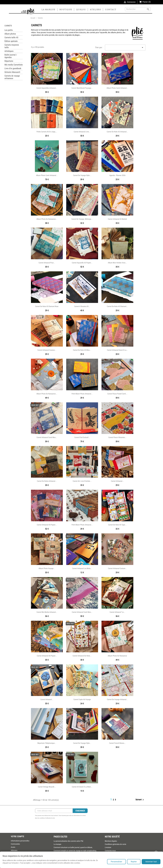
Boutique (66, 9)
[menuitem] (77, 841)
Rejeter (134, 862)
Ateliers (95, 9)
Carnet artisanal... (117, 481)
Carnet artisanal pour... (47, 263)
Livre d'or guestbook (13, 68)
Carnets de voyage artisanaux (12, 77)
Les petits (9, 30)
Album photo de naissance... (47, 219)
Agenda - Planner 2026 (117, 175)
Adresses (14, 850)
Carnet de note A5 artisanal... (117, 132)
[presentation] (54, 826)
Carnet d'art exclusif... (82, 437)
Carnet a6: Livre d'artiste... (82, 481)
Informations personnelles (20, 841)
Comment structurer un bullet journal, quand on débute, (73, 847)
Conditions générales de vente (116, 844)
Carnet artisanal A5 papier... (47, 525)
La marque (48, 9)
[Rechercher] (138, 9)
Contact (111, 9)
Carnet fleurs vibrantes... (117, 437)
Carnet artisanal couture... (47, 350)
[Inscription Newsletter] (54, 811)
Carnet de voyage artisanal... (117, 699)
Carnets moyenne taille (12, 46)
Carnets (8, 26)
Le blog (81, 9)
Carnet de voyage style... (82, 175)
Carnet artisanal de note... (82, 656)
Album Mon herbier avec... (117, 263)
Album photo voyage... (47, 568)
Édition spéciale (11, 41)
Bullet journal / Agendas (11, 56)
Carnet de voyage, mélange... (82, 219)
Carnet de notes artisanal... (47, 481)
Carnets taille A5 (11, 37)
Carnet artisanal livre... (82, 132)
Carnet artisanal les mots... (82, 568)
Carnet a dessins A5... (82, 306)
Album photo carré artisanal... (117, 88)
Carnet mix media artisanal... (47, 612)
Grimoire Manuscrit (12, 72)
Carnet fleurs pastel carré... (117, 394)
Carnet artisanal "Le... (117, 612)
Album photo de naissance (117, 656)
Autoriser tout (151, 862)
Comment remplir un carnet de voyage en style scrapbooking (75, 851)
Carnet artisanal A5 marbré (117, 219)
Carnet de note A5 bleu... (82, 350)
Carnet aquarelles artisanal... (47, 88)
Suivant (140, 800)
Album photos (10, 34)
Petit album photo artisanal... (82, 394)
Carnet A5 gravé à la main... (82, 787)
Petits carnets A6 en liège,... (47, 132)
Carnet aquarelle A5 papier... (82, 263)
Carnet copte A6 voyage (82, 699)
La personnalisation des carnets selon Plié (68, 841)
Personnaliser (116, 862)
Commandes (15, 844)
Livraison (108, 847)
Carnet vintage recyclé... (47, 787)
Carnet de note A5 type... (117, 525)
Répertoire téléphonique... (47, 743)
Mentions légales (111, 841)
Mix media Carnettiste (14, 65)
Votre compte (17, 836)
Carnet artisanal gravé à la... (117, 350)
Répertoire (9, 61)
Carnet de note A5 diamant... (117, 306)
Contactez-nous (110, 851)
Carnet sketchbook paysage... (82, 88)
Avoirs (13, 847)
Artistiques (9, 51)
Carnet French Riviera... (117, 743)
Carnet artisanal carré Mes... (47, 437)
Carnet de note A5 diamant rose (47, 306)
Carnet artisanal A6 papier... (47, 656)
